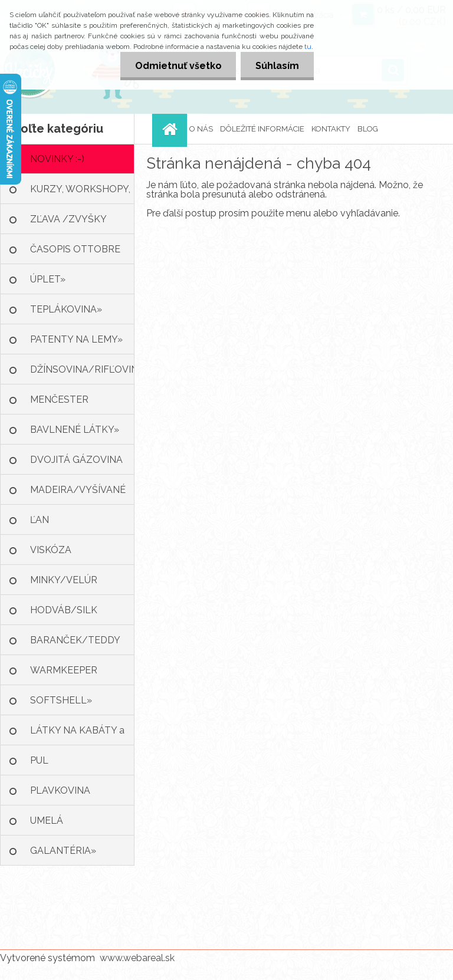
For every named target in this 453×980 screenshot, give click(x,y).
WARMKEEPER (64, 670)
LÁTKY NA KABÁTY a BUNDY (77, 735)
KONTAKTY (331, 129)
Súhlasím (277, 66)
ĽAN (40, 520)
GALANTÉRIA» (63, 851)
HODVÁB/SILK (64, 610)
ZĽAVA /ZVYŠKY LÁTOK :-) (68, 224)
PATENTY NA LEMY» (76, 339)
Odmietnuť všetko (178, 66)
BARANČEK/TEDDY (75, 640)
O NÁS (201, 129)
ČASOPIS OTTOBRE (75, 249)
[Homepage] (171, 129)
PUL (39, 760)
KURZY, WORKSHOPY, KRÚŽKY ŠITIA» (80, 194)
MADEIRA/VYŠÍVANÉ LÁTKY (78, 494)
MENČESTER (59, 399)
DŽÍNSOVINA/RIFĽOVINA (82, 369)
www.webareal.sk (137, 958)
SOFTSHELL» (61, 700)
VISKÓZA (51, 550)
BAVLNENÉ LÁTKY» (75, 430)
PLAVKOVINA (60, 790)
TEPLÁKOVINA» (66, 309)
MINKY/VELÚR (64, 580)
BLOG (368, 129)
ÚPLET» (48, 279)
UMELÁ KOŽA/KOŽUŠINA (70, 825)
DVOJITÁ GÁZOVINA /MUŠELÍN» (76, 464)
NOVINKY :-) (57, 159)
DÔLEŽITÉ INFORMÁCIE (262, 129)
